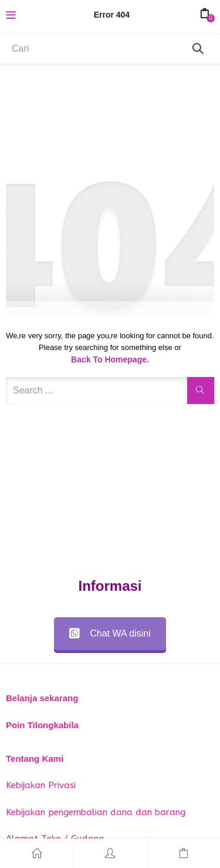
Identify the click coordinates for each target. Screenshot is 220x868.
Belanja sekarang (42, 698)
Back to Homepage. (110, 359)
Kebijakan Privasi (41, 785)
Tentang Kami (35, 758)
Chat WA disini (110, 633)
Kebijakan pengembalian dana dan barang (96, 812)
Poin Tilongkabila (42, 725)
